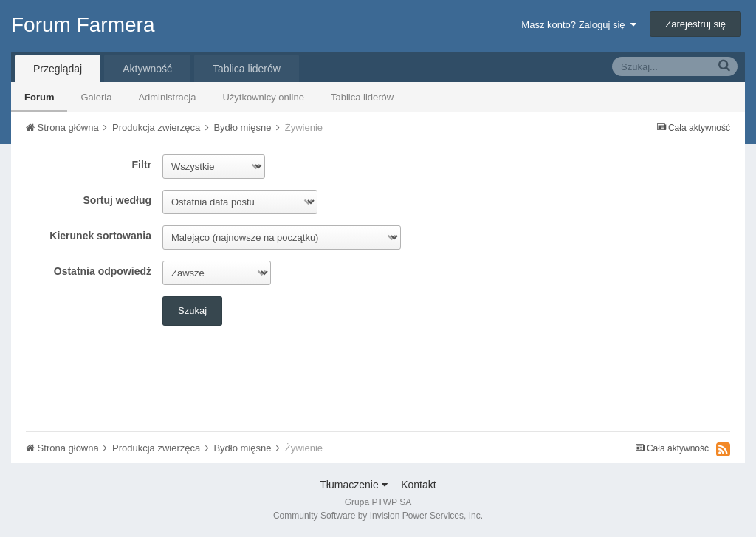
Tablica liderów (362, 97)
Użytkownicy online (263, 97)
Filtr (142, 165)
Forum (39, 97)
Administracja (167, 97)
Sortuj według (117, 200)
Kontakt (418, 485)
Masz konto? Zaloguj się (578, 25)
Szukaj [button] (192, 311)
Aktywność (147, 69)
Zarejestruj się (695, 24)
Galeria (96, 97)
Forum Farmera (83, 25)
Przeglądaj (58, 69)
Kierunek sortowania (100, 236)
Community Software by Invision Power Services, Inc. (378, 516)
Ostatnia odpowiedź (103, 271)
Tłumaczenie (353, 485)
